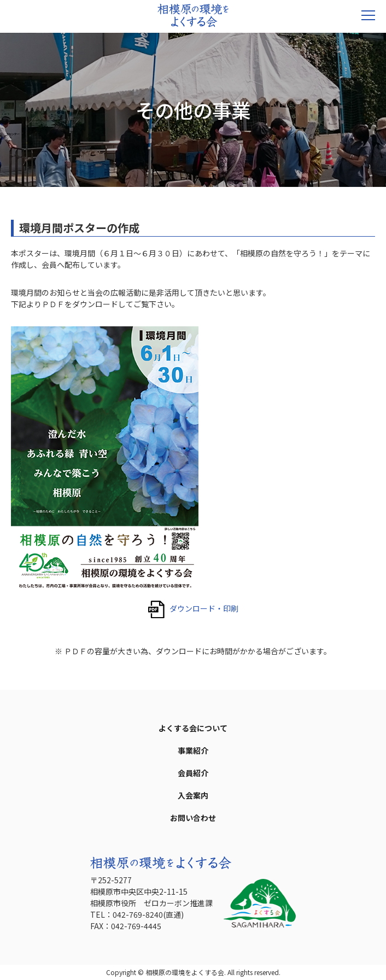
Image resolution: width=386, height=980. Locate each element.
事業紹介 (193, 750)
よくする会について (193, 728)
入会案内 (193, 795)
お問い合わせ (193, 818)
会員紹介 (193, 773)
